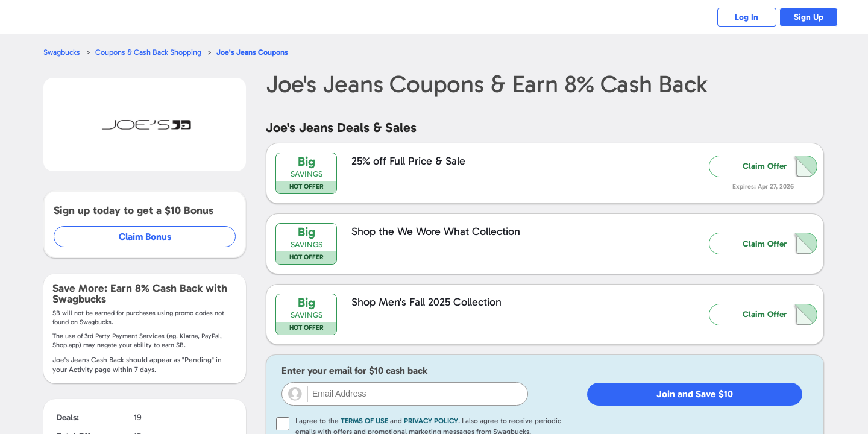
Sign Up (808, 17)
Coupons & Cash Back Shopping (149, 52)
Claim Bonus (146, 237)
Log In (745, 17)
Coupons (254, 52)
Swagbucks (62, 52)
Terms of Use (364, 421)
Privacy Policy (431, 421)
